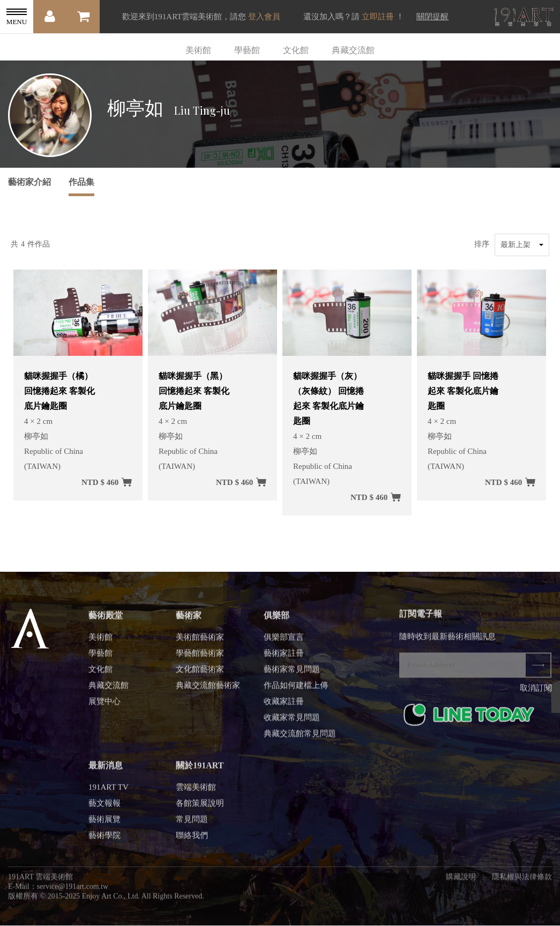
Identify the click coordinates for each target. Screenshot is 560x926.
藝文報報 (104, 806)
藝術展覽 (104, 823)
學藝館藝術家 (200, 656)
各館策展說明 (200, 806)
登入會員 (264, 17)
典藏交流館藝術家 (208, 689)
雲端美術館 (196, 790)
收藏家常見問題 (292, 721)
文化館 (296, 50)
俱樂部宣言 (284, 640)
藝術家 (189, 619)
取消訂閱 (536, 691)
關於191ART (200, 769)
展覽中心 (104, 705)
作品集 (81, 182)
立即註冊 (378, 17)
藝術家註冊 (284, 656)
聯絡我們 (192, 839)
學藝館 (247, 50)
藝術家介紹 (29, 182)
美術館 (198, 50)
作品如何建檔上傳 (296, 689)
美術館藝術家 (200, 640)
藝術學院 (104, 839)
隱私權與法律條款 (522, 880)
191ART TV (109, 790)
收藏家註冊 (284, 705)
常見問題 (192, 823)
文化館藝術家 (200, 673)
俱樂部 (277, 619)
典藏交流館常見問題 (300, 737)
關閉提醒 (432, 17)
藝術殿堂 (106, 619)
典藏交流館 (353, 50)
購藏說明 (461, 880)
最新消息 (106, 769)
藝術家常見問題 (292, 673)
